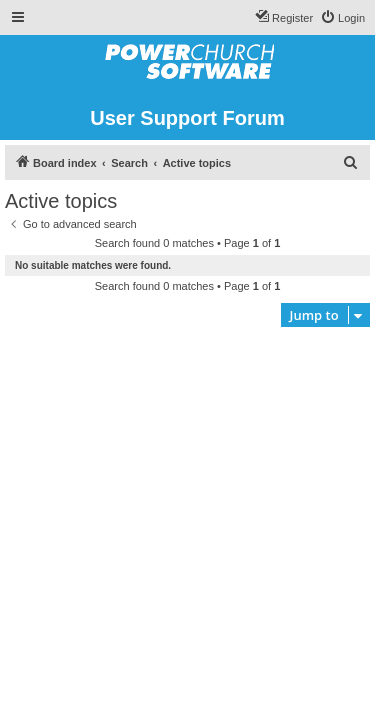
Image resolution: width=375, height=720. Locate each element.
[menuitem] (342, 18)
